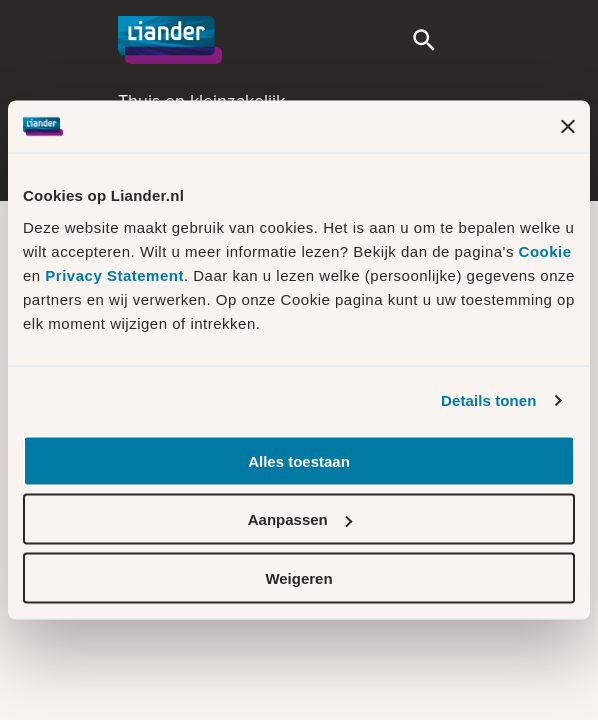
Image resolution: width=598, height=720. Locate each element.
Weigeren (298, 577)
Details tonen (488, 400)
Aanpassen (300, 519)
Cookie (545, 250)
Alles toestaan (299, 460)
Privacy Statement (114, 274)
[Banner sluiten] (568, 127)
